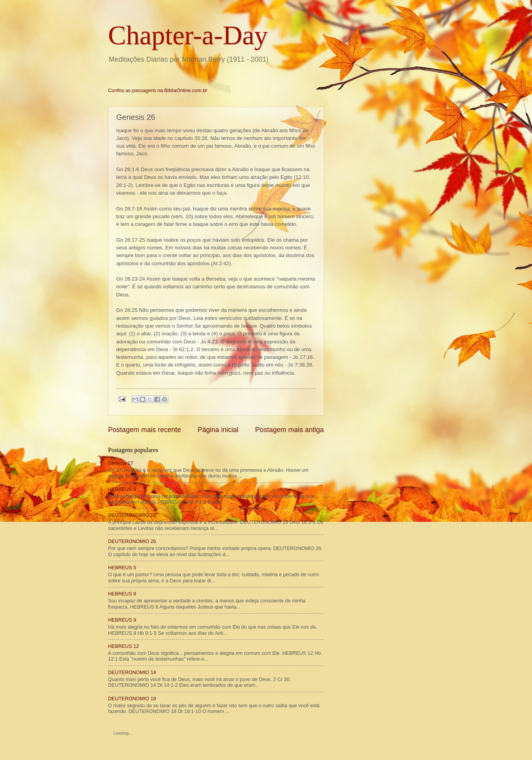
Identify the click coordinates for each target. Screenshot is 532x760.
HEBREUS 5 (122, 567)
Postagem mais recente (145, 430)
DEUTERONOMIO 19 (132, 699)
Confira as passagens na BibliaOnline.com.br (158, 90)
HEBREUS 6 (122, 489)
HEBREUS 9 (122, 620)
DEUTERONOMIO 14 (132, 672)
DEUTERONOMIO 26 (132, 541)
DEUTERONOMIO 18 (132, 515)
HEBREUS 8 (122, 594)
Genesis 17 (121, 463)
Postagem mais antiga (289, 430)
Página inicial (218, 430)
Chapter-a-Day (188, 35)
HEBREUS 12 (124, 646)
